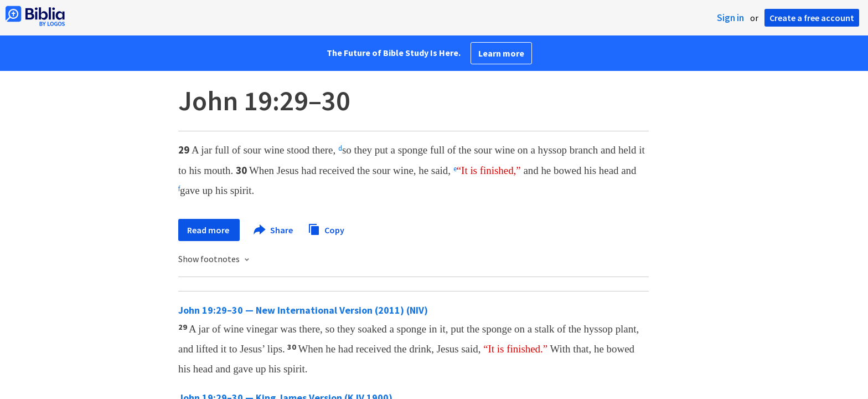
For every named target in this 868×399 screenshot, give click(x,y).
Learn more (501, 53)
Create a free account (812, 18)
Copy (326, 229)
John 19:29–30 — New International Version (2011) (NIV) (303, 310)
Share (274, 230)
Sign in (730, 18)
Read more (209, 230)
